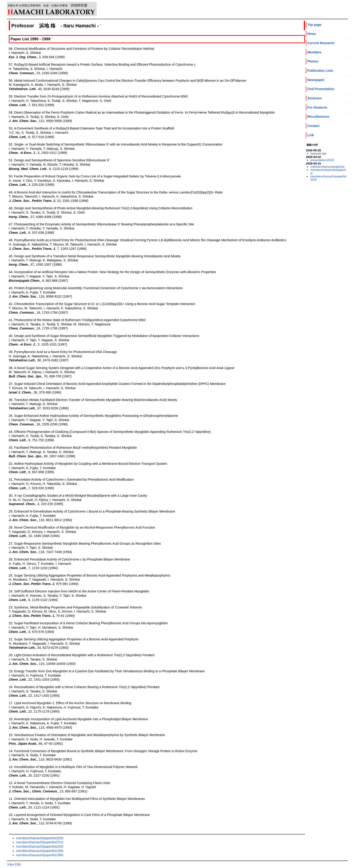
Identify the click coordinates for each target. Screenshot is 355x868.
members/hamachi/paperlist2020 (40, 838)
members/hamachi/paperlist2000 (40, 847)
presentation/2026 (322, 160)
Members (314, 52)
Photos (313, 61)
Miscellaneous (318, 117)
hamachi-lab (318, 154)
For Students (317, 107)
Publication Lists (320, 71)
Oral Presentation (321, 89)
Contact (313, 126)
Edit (18, 864)
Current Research (321, 43)
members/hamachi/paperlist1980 (40, 855)
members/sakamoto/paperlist (328, 171)
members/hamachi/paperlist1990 (40, 851)
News (311, 34)
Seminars (314, 98)
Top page (314, 25)
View (11, 864)
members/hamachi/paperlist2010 (40, 842)
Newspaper (316, 80)
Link (311, 135)
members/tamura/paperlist (327, 167)
